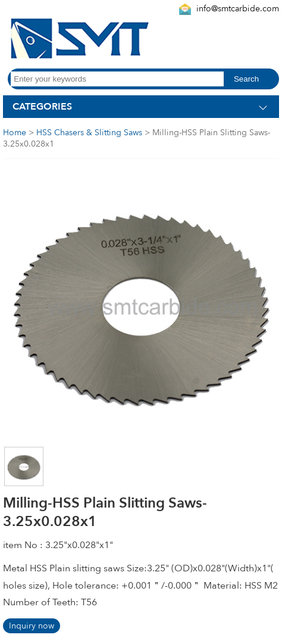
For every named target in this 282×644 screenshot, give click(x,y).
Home (15, 133)
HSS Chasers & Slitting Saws (89, 133)
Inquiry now (32, 626)
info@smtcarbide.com (238, 9)
